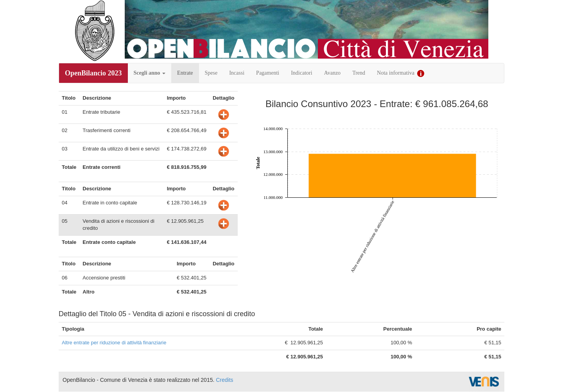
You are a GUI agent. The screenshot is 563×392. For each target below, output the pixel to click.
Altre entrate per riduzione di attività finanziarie (114, 343)
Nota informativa (401, 73)
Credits (224, 380)
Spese (211, 73)
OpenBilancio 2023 (93, 73)
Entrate (185, 73)
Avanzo (333, 73)
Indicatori (301, 73)
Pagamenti (268, 73)
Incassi (237, 73)
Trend (359, 73)
